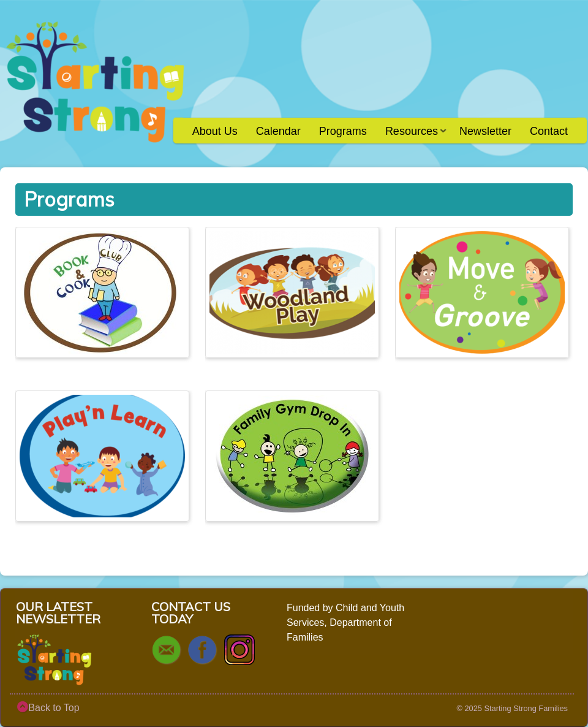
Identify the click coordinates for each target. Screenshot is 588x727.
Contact (549, 131)
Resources (411, 135)
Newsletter (485, 131)
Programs (343, 131)
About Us (215, 131)
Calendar (278, 131)
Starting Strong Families (526, 708)
